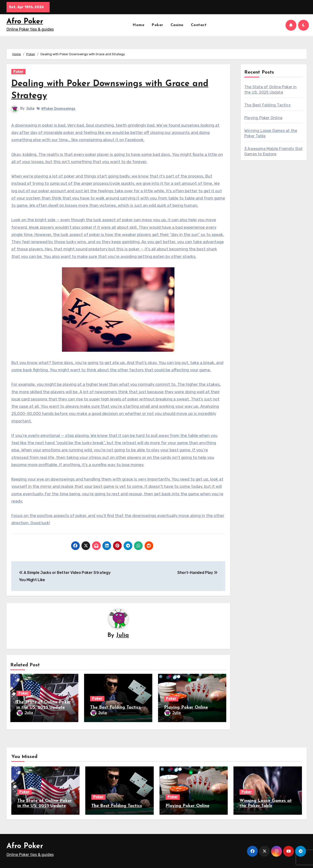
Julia (30, 108)
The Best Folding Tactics (115, 708)
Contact (199, 25)
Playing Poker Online (186, 708)
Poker (157, 25)
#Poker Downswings (59, 109)
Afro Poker (25, 22)
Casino (177, 25)
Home (138, 25)
